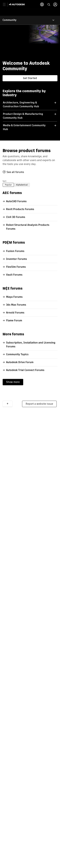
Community (10, 20)
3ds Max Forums (16, 305)
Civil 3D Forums (16, 217)
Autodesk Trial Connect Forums (25, 370)
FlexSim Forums (16, 267)
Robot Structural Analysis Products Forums (28, 227)
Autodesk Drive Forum (20, 362)
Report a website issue (39, 404)
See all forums (15, 172)
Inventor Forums (16, 259)
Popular (8, 185)
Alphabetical (22, 185)
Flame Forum (14, 320)
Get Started (30, 78)
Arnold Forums (15, 313)
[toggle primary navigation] (6, 5)
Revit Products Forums (20, 209)
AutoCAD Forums (16, 201)
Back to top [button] (8, 404)
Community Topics (17, 354)
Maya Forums (14, 297)
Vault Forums (14, 275)
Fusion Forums (15, 251)
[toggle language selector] (48, 4)
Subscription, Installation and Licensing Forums (31, 345)
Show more (13, 382)
